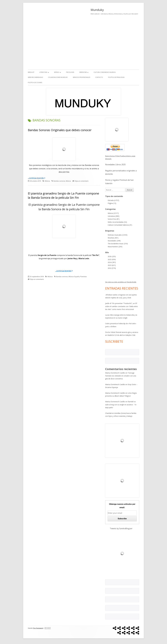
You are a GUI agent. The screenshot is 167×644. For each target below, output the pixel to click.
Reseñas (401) (113, 238)
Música (57, 72)
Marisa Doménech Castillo (115, 373)
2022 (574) (112, 268)
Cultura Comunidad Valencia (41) (120, 225)
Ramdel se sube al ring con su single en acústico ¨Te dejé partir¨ (121, 404)
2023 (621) (112, 265)
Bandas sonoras (59, 181)
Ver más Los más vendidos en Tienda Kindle (121, 282)
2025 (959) (112, 259)
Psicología (70, 72)
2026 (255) (112, 256)
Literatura (43, 72)
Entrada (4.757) (113, 200)
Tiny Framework (38, 628)
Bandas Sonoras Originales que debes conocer (60, 130)
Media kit (31, 72)
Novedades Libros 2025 (115, 165)
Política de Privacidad (116, 77)
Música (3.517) (113, 213)
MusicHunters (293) (115, 247)
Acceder (48, 628)
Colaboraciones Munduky (58, 77)
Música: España (74, 277)
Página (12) (112, 203)
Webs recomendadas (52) (117, 222)
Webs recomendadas (35, 77)
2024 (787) (112, 262)
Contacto (99, 77)
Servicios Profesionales (81, 77)
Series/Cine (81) (114, 219)
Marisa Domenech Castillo (115, 402)
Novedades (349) (114, 241)
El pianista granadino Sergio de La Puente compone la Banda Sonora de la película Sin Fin (63, 195)
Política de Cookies (35, 83)
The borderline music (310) (118, 244)
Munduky (97, 10)
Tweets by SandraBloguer (121, 528)
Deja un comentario (82, 181)
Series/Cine (83, 72)
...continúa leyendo (37, 178)
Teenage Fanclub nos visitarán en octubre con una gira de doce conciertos (121, 376)
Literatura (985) (114, 216)
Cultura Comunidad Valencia (105, 72)
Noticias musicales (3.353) (118, 235)
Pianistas (83, 277)
